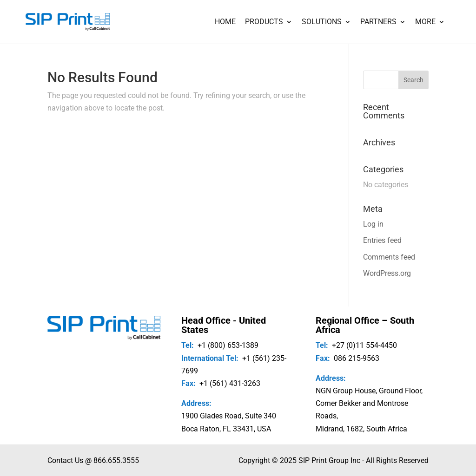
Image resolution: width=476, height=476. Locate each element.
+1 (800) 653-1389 (228, 345)
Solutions (322, 22)
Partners (378, 22)
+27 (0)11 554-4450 (364, 345)
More (425, 22)
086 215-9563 (357, 358)
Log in (373, 224)
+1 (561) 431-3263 (230, 383)
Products (264, 22)
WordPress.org (387, 273)
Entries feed (382, 240)
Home (225, 22)
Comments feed (389, 257)
